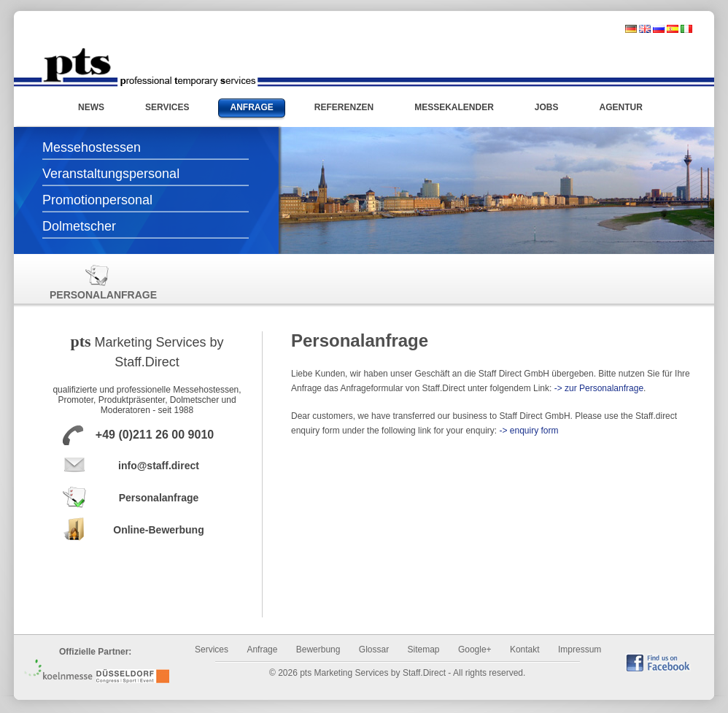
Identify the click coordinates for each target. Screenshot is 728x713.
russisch (659, 29)
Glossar (374, 650)
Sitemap (424, 650)
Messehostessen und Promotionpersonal (149, 67)
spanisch (673, 29)
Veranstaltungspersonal (111, 174)
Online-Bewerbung (158, 530)
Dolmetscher (79, 226)
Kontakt (525, 650)
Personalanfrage (97, 282)
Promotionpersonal (97, 200)
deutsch (631, 29)
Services (212, 650)
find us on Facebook (658, 662)
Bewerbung (318, 650)
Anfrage (262, 650)
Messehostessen (92, 147)
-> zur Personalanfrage (599, 388)
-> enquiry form (528, 431)
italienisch (686, 29)
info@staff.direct (159, 466)
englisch (645, 29)
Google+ (475, 650)
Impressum (580, 650)
